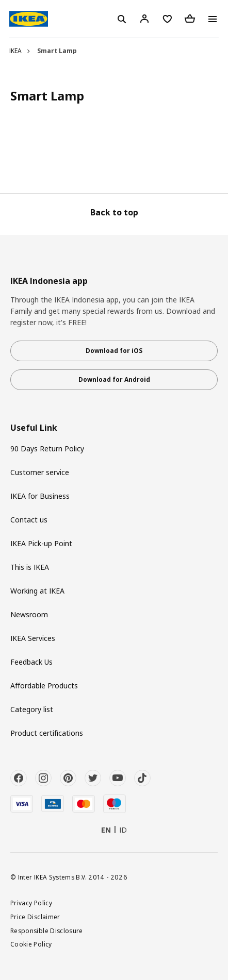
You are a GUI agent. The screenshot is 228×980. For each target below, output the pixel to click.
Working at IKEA (37, 591)
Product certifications (47, 733)
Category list (32, 709)
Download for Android (114, 379)
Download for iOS (114, 351)
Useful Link (34, 428)
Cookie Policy (31, 944)
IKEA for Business (40, 496)
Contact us (29, 520)
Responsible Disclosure (47, 931)
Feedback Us (31, 662)
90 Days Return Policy (47, 449)
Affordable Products (44, 686)
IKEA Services (33, 638)
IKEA (15, 51)
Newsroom (29, 614)
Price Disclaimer (35, 917)
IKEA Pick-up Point (41, 543)
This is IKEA (30, 567)
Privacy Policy (31, 903)
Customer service (40, 472)
